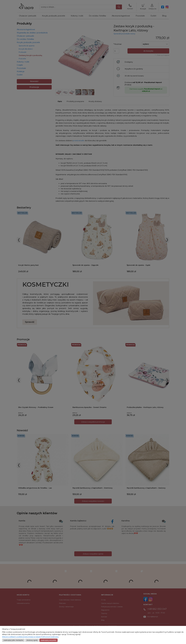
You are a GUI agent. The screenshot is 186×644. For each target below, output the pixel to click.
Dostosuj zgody (32, 640)
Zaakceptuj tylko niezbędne (13, 640)
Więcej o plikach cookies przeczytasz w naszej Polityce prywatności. (30, 637)
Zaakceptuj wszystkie (48, 640)
